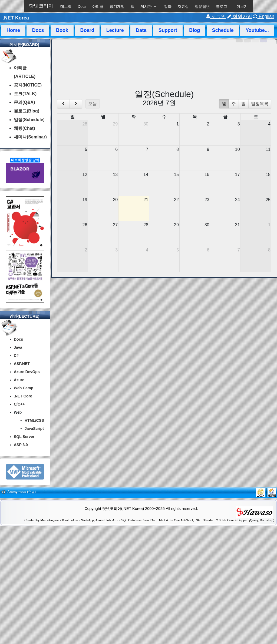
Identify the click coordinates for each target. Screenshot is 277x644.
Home (13, 30)
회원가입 (240, 16)
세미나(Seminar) (30, 137)
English (264, 16)
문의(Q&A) (24, 102)
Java (18, 347)
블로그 (222, 6)
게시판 (146, 6)
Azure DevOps (27, 372)
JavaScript (34, 429)
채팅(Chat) (24, 128)
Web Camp (24, 388)
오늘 (93, 104)
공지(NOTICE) (28, 85)
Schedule (223, 30)
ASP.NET (22, 364)
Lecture (115, 30)
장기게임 (117, 6)
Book (62, 30)
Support (168, 30)
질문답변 (202, 6)
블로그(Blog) (27, 111)
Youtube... (257, 30)
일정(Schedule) (29, 120)
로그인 (216, 16)
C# (16, 356)
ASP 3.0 (21, 445)
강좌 (168, 6)
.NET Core (23, 396)
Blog (194, 30)
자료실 (183, 6)
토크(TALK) (25, 94)
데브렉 (66, 6)
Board (87, 30)
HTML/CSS (34, 420)
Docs (82, 6)
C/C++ (19, 404)
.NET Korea (16, 18)
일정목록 (260, 104)
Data (141, 30)
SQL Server (24, 437)
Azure (19, 380)
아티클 (98, 6)
